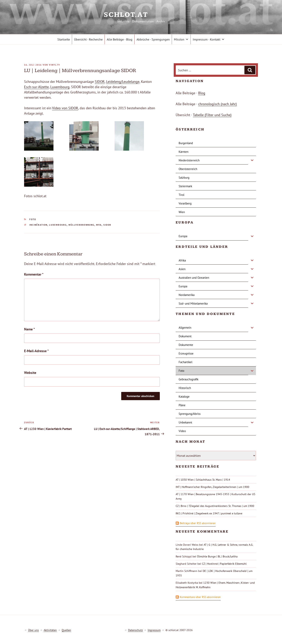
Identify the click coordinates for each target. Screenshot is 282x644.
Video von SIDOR (65, 108)
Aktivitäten (50, 630)
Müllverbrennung (81, 225)
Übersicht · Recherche (88, 39)
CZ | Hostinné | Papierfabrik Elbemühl (224, 564)
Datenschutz (135, 630)
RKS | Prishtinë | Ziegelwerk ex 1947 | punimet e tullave (209, 513)
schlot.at (141, 15)
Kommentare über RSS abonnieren (200, 597)
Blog (202, 93)
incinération (38, 225)
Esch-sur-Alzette (36, 87)
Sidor (107, 225)
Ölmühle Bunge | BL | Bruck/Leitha (217, 556)
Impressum (154, 630)
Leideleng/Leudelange (123, 82)
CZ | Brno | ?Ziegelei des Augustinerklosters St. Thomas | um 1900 (215, 506)
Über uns (33, 630)
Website (30, 373)
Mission (181, 39)
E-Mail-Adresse (36, 351)
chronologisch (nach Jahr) (217, 104)
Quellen (66, 630)
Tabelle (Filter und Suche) (212, 115)
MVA (99, 225)
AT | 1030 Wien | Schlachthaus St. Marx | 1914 (203, 480)
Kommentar (34, 274)
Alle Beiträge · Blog (120, 39)
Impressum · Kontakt (209, 39)
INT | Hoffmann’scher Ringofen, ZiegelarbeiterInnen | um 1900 (212, 487)
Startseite (64, 39)
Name (29, 329)
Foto (33, 219)
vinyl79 (54, 65)
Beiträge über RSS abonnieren (198, 523)
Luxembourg (60, 87)
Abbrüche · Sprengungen (153, 39)
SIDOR (100, 82)
